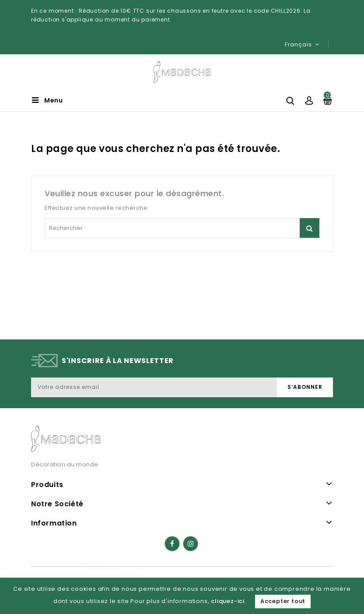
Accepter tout (283, 601)
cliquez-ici (228, 601)
